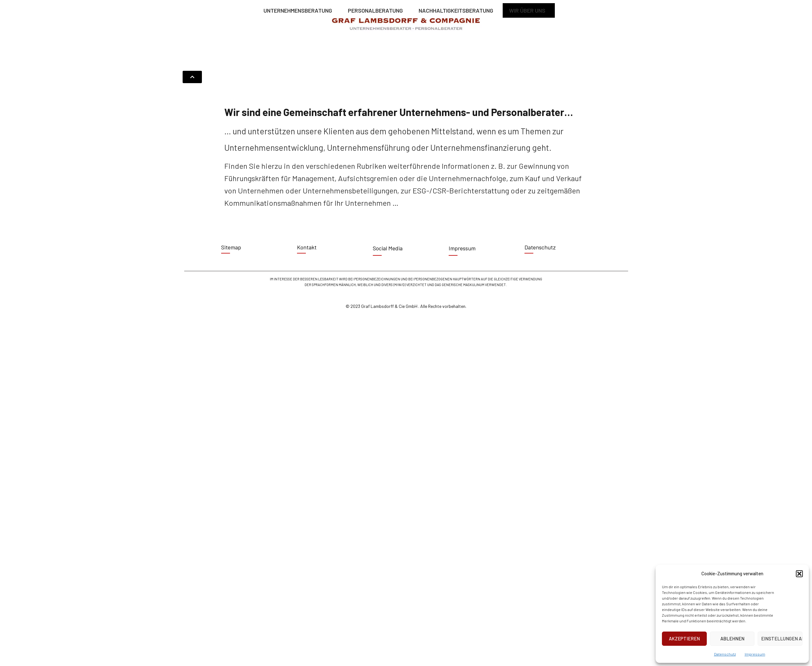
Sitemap (231, 247)
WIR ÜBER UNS (529, 10)
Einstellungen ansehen (782, 639)
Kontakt (307, 247)
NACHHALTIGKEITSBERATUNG (458, 10)
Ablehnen (732, 639)
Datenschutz (725, 654)
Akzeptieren (684, 639)
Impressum (755, 654)
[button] (799, 574)
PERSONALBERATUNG (377, 10)
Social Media (388, 248)
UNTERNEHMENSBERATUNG (299, 10)
